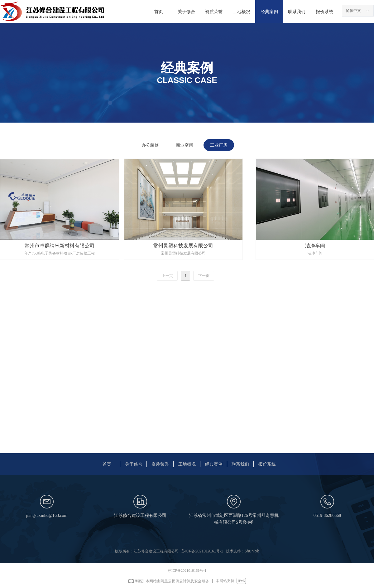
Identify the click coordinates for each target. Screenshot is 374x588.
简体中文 (353, 11)
